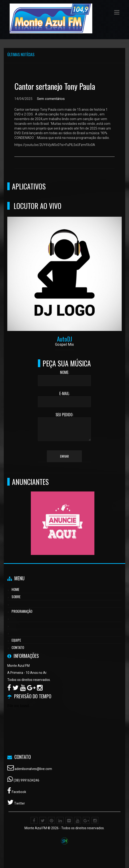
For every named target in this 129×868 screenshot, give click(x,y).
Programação (22, 611)
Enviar (64, 456)
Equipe (16, 640)
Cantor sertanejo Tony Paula (55, 86)
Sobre (16, 597)
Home (15, 589)
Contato (18, 647)
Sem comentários (51, 99)
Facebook (19, 792)
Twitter (19, 803)
